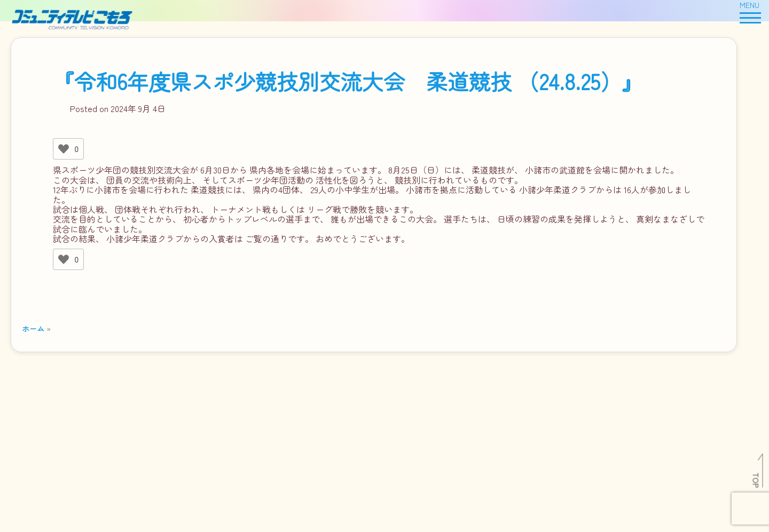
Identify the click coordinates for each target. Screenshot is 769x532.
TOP (756, 480)
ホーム (33, 328)
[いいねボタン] (64, 149)
